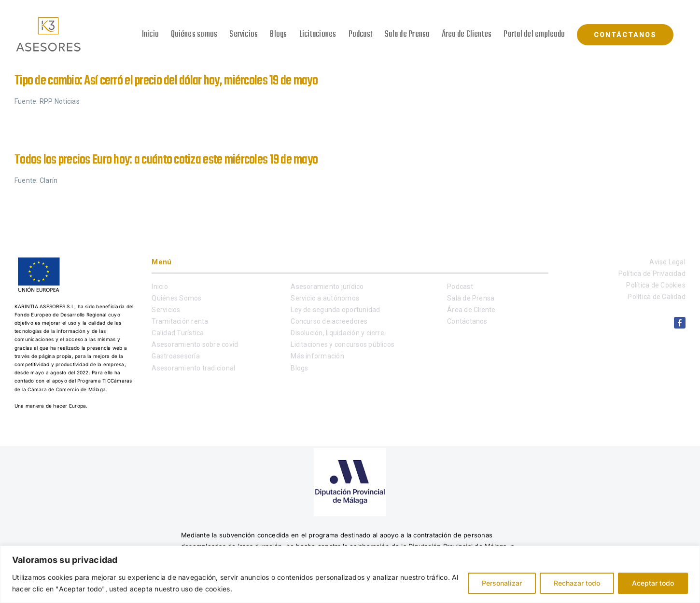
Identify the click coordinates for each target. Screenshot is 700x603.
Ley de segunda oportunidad (335, 310)
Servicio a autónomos (325, 298)
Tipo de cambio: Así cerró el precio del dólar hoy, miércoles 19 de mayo (166, 81)
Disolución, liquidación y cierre (337, 333)
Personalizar (502, 583)
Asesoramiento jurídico (327, 287)
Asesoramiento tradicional (193, 368)
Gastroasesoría (175, 356)
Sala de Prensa (471, 298)
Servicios (166, 310)
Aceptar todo (653, 583)
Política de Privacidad (652, 274)
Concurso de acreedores (329, 321)
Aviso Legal (667, 262)
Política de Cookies (656, 285)
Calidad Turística (178, 333)
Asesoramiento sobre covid (195, 344)
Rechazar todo (577, 583)
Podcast (460, 287)
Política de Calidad (657, 297)
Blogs (299, 368)
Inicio (160, 287)
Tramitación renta (180, 321)
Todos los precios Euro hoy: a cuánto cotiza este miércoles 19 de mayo (166, 160)
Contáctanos (467, 321)
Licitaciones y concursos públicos (343, 344)
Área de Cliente (471, 310)
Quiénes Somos (176, 298)
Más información (317, 356)
